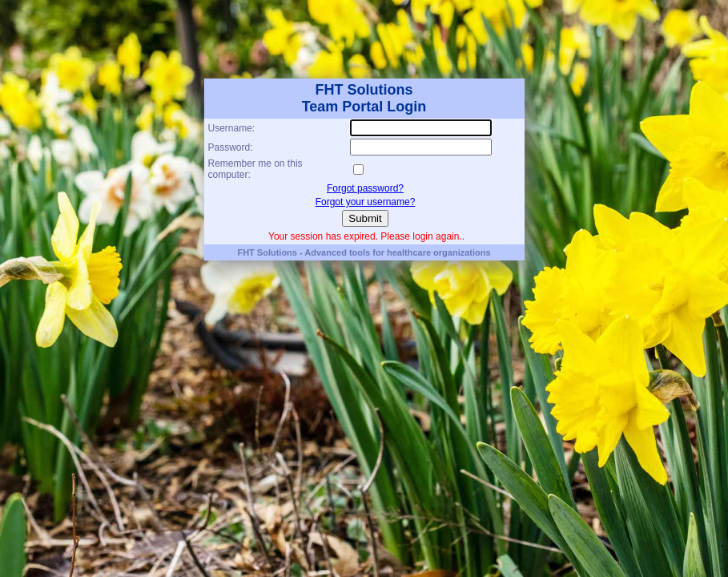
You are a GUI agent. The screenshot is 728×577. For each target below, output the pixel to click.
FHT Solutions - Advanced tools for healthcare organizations (364, 252)
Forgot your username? (366, 202)
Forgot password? (365, 188)
